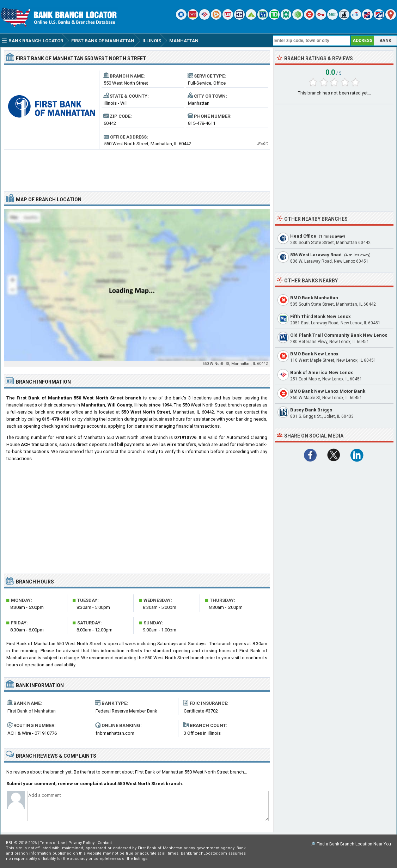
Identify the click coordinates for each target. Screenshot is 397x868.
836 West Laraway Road (316, 255)
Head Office (303, 236)
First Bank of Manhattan (32, 711)
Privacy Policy (81, 843)
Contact (105, 843)
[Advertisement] (137, 168)
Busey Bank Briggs (311, 410)
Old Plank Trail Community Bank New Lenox (339, 335)
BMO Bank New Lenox (314, 354)
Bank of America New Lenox (322, 372)
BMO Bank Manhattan (314, 298)
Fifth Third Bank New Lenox (320, 316)
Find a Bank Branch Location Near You (354, 844)
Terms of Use (53, 843)
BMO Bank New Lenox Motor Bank (328, 391)
